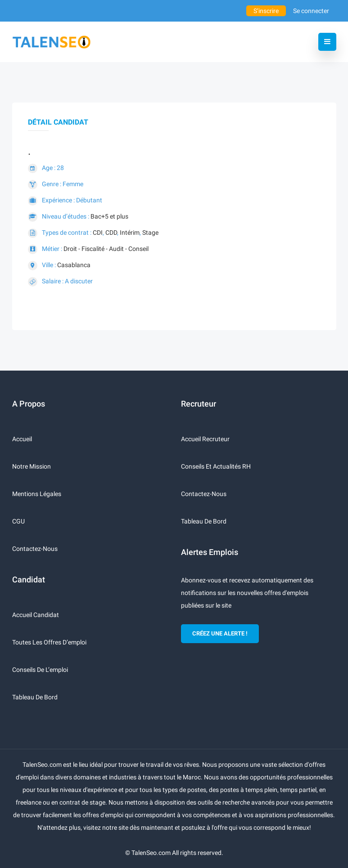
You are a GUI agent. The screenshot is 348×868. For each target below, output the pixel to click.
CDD (111, 233)
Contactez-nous (35, 549)
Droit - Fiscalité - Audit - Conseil (106, 249)
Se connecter (311, 11)
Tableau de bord (35, 697)
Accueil (22, 439)
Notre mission (32, 466)
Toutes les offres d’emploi (49, 642)
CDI (98, 233)
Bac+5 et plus (109, 216)
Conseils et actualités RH (216, 466)
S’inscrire (266, 11)
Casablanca (74, 265)
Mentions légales (37, 494)
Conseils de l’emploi (40, 670)
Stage (150, 233)
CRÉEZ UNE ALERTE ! (220, 633)
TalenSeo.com (151, 853)
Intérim (130, 233)
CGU (18, 521)
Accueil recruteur (205, 439)
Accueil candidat (36, 615)
